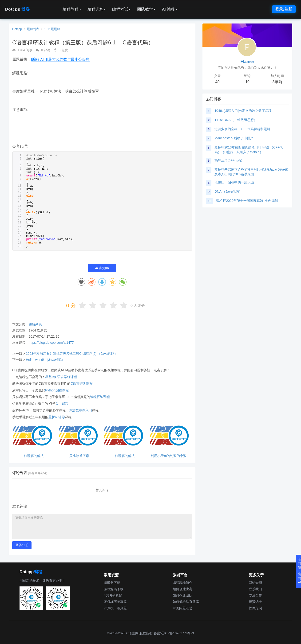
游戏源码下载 (114, 589)
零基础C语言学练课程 (61, 377)
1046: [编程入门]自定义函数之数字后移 (243, 111)
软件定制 (255, 608)
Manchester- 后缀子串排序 (234, 138)
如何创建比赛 (182, 589)
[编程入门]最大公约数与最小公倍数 (60, 59)
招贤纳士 (255, 602)
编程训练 (97, 9)
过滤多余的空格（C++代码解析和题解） (244, 129)
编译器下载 (112, 583)
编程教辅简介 (182, 583)
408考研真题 (113, 595)
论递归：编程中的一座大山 (234, 182)
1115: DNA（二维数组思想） (236, 120)
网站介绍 (255, 583)
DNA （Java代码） (228, 191)
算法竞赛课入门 (80, 410)
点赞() (102, 268)
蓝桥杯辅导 (57, 417)
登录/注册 (284, 9)
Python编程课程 (57, 390)
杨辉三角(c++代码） (229, 160)
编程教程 (72, 9)
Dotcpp (17, 9)
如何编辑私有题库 (186, 602)
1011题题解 (52, 29)
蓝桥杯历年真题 (115, 602)
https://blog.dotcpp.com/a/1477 (51, 343)
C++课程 (62, 404)
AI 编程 (169, 9)
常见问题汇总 (182, 608)
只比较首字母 (79, 456)
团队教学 (146, 9)
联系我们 (255, 589)
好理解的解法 (34, 456)
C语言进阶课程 (82, 383)
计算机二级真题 (115, 608)
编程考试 (121, 9)
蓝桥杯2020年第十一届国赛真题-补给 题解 (247, 201)
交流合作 (255, 595)
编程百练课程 (100, 397)
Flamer (247, 62)
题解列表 (33, 29)
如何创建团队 (182, 595)
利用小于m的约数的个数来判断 (170, 456)
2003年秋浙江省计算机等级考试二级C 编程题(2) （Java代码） (72, 354)
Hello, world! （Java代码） (46, 360)
